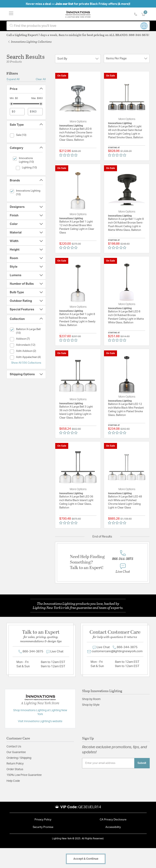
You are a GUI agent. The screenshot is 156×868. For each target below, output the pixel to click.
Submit (142, 763)
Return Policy (15, 764)
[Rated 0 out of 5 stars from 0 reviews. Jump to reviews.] (69, 155)
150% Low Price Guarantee (24, 775)
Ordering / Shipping (19, 758)
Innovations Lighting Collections (30, 42)
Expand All (13, 79)
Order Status (15, 769)
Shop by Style (91, 705)
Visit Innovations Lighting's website (40, 721)
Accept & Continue (86, 859)
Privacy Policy (43, 820)
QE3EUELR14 (90, 807)
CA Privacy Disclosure (113, 820)
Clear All (41, 79)
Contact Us (14, 747)
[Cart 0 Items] (145, 15)
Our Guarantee (16, 752)
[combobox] (78, 26)
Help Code (13, 781)
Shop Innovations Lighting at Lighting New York (40, 712)
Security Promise (43, 827)
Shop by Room (91, 699)
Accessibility (113, 827)
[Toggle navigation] (11, 14)
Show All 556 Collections (26, 363)
